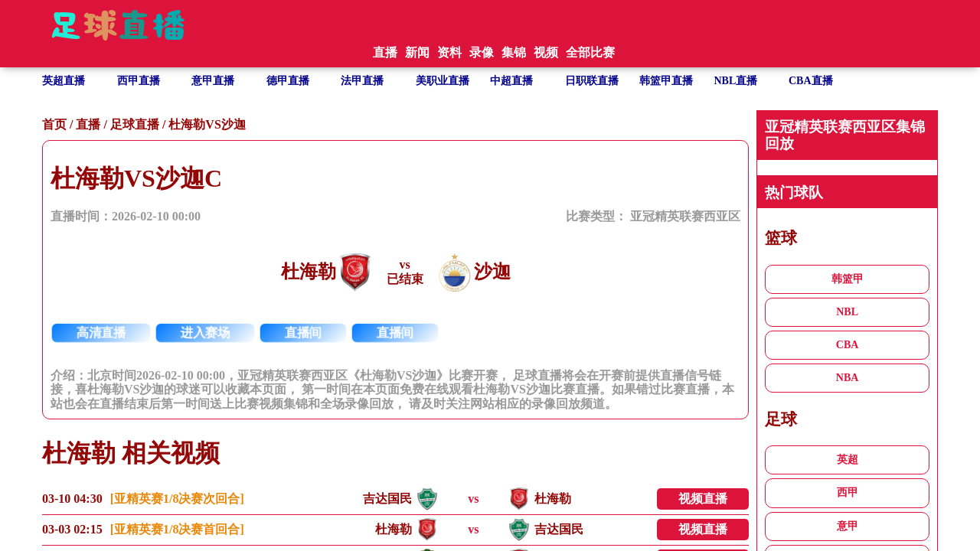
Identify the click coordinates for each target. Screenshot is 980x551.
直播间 (304, 333)
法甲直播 (362, 81)
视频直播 (703, 499)
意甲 (848, 526)
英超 (848, 460)
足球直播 (135, 124)
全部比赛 (590, 52)
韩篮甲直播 (666, 81)
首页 (54, 124)
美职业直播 (443, 81)
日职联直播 (592, 81)
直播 (88, 124)
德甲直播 (288, 81)
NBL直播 (736, 81)
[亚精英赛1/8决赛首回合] (177, 529)
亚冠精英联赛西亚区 (685, 216)
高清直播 (101, 333)
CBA (848, 345)
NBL (847, 312)
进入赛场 (206, 333)
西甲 (848, 492)
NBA (848, 378)
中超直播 (511, 81)
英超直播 (64, 81)
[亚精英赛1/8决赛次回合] (177, 499)
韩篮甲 (848, 279)
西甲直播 (139, 81)
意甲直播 (213, 81)
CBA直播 (811, 81)
